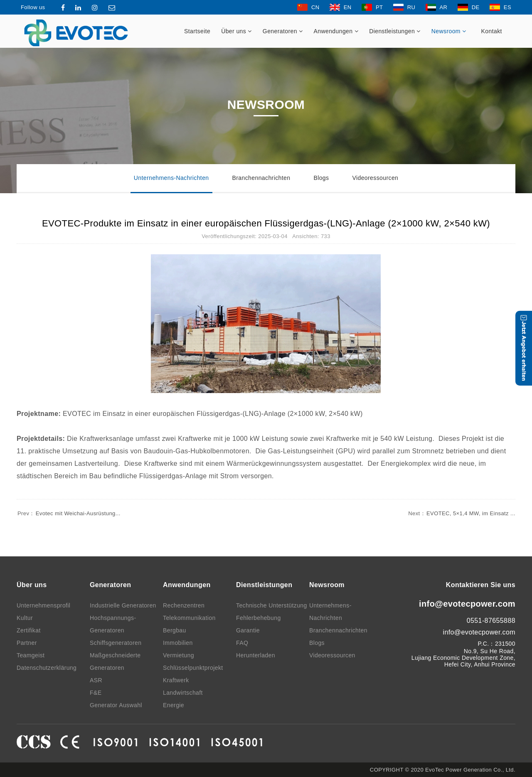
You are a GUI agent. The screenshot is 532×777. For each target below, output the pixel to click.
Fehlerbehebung (259, 618)
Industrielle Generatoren (123, 605)
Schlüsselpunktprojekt (193, 668)
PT (372, 7)
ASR (96, 680)
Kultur (25, 618)
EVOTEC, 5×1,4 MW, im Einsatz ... (461, 513)
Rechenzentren (184, 605)
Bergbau (175, 630)
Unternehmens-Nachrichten (171, 178)
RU (404, 7)
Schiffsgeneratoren (116, 643)
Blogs (321, 178)
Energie (174, 705)
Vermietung (179, 655)
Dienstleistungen (395, 31)
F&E (96, 693)
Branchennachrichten (261, 178)
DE (469, 7)
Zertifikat (29, 630)
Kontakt (492, 31)
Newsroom (449, 31)
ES (500, 7)
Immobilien (178, 643)
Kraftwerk (176, 680)
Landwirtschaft (183, 693)
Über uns (236, 31)
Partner (27, 643)
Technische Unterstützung (272, 605)
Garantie (248, 630)
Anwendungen (336, 31)
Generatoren (283, 31)
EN (341, 7)
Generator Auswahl (116, 705)
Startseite (197, 31)
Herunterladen (256, 655)
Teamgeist (31, 655)
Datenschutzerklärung (47, 668)
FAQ (242, 643)
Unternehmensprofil (43, 605)
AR (437, 7)
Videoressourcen (375, 178)
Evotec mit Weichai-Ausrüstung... (69, 513)
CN (308, 7)
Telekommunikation (189, 618)
